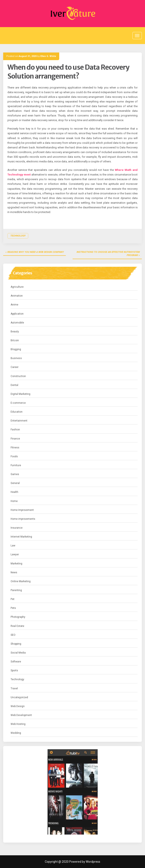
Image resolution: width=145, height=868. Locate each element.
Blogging (16, 349)
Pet (13, 599)
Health (14, 492)
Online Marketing (21, 581)
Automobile (17, 323)
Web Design (18, 706)
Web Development (21, 715)
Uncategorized (19, 697)
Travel (14, 688)
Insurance (17, 528)
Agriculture (17, 287)
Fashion (15, 430)
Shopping (16, 644)
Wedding (16, 733)
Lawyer (15, 554)
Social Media (18, 653)
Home (14, 501)
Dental (14, 385)
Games (15, 474)
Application (17, 314)
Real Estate (17, 626)
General (15, 483)
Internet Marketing (21, 537)
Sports (14, 670)
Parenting (16, 590)
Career (15, 367)
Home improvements (23, 519)
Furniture (16, 465)
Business (16, 358)
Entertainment (19, 421)
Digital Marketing (20, 394)
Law (13, 546)
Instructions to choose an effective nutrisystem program (108, 254)
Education (17, 412)
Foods (14, 456)
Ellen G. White (48, 56)
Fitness (15, 448)
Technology (18, 236)
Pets (13, 608)
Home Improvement (22, 510)
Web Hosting (18, 724)
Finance (15, 439)
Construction (18, 376)
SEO (13, 635)
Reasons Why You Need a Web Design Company (35, 252)
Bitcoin (15, 340)
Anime (14, 305)
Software (16, 662)
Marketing (16, 564)
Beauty (15, 332)
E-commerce (18, 403)
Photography (18, 617)
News (14, 572)
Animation (17, 296)
